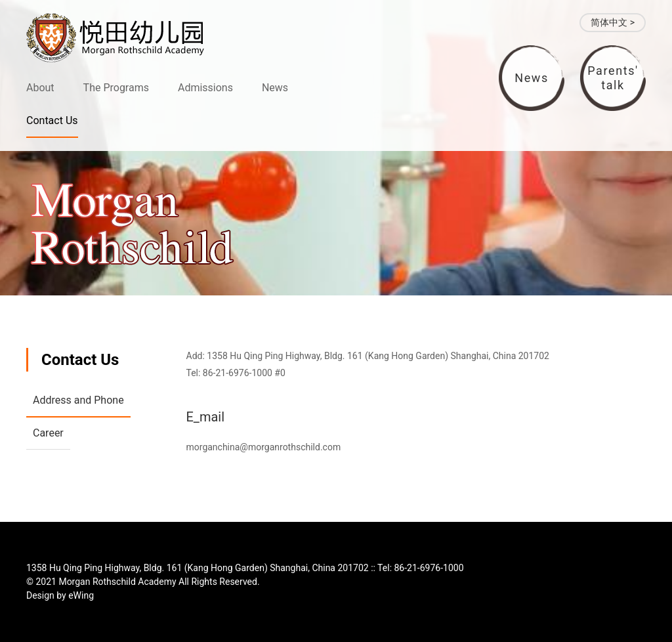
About (40, 88)
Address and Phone (78, 400)
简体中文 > (613, 22)
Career (48, 433)
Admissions (205, 88)
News (275, 88)
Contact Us (52, 120)
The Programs (116, 88)
